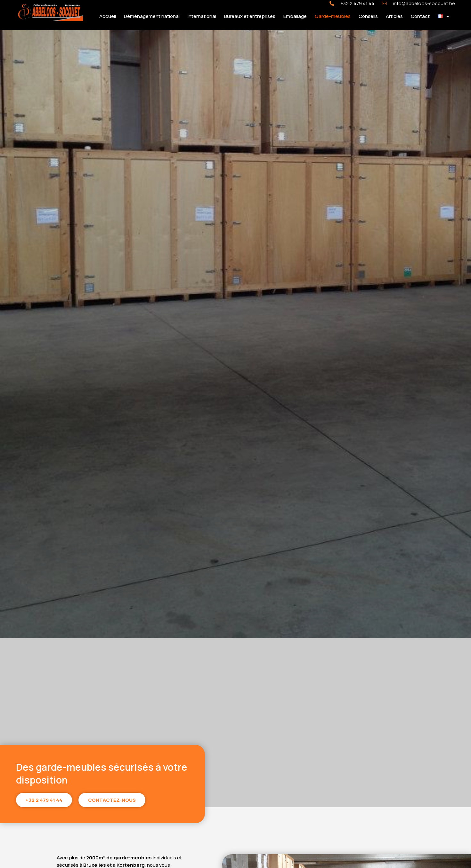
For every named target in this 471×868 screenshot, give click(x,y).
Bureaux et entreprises (250, 16)
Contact (420, 16)
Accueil (108, 16)
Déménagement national (152, 16)
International (202, 16)
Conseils (368, 16)
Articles (394, 16)
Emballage (295, 16)
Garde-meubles (333, 16)
